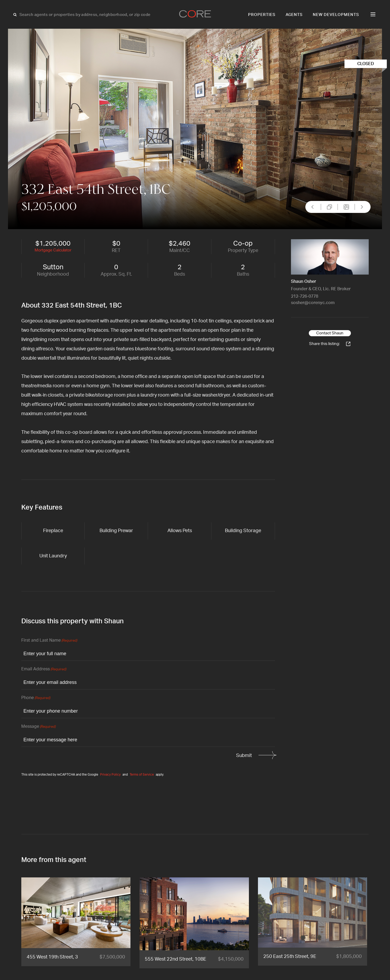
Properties (262, 15)
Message (38, 727)
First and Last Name (49, 641)
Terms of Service (142, 775)
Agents (294, 15)
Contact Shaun (330, 333)
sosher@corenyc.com (313, 303)
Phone (36, 698)
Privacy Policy (110, 775)
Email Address (44, 669)
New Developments (336, 15)
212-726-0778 (305, 296)
